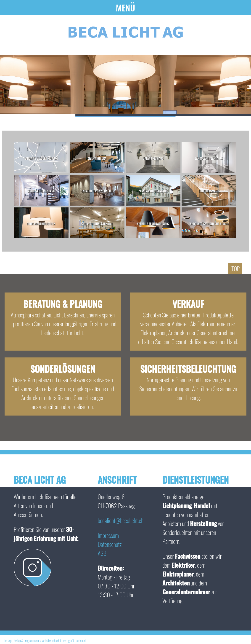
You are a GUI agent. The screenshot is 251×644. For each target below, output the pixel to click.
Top (236, 269)
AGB (102, 553)
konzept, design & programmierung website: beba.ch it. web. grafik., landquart (45, 641)
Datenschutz (110, 544)
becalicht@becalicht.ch (121, 520)
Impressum (108, 535)
